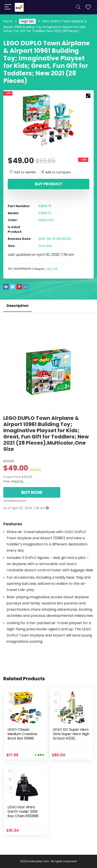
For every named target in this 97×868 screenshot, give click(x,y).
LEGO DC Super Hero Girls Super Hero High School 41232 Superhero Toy (71, 736)
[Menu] (8, 7)
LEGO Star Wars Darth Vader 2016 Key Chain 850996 (23, 812)
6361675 (45, 206)
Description (18, 306)
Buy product (49, 184)
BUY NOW (32, 492)
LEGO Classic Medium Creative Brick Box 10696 (22, 734)
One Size (45, 246)
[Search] (78, 7)
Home (8, 21)
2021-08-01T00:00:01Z (55, 239)
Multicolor (46, 220)
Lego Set (27, 21)
